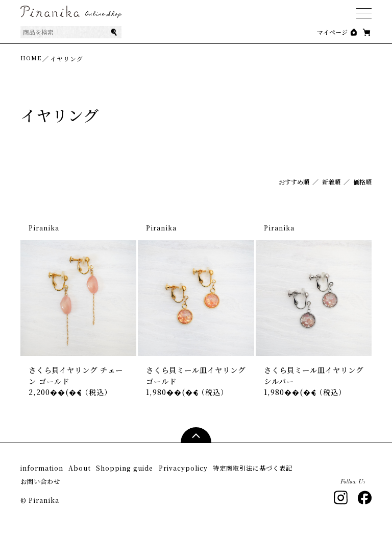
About (94, 472)
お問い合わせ (144, 482)
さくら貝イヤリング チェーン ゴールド (78, 377)
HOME (32, 59)
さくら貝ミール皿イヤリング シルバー (312, 377)
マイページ (332, 32)
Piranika (44, 228)
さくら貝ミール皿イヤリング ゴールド (194, 377)
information (43, 472)
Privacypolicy (225, 472)
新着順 (331, 182)
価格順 (362, 182)
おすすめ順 (294, 182)
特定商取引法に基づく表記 (63, 482)
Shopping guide (152, 472)
